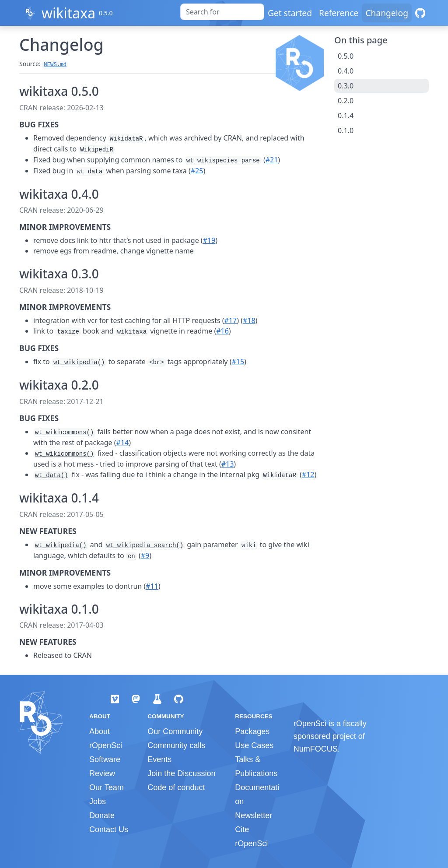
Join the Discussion (181, 773)
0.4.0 (346, 71)
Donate (102, 815)
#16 (222, 331)
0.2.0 (346, 101)
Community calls (176, 745)
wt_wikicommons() (64, 432)
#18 (249, 320)
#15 (238, 362)
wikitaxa (68, 13)
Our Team (107, 787)
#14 (122, 443)
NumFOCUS (316, 749)
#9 (145, 555)
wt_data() (52, 475)
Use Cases (254, 745)
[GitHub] (420, 13)
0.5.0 (346, 56)
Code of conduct (176, 787)
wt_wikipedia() (79, 362)
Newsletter (254, 815)
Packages (252, 731)
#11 (152, 586)
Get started (290, 13)
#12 (308, 474)
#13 (228, 464)
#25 (197, 171)
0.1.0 (346, 130)
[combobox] (222, 12)
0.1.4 (346, 116)
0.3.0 (346, 86)
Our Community (175, 731)
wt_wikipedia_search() (145, 545)
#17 (231, 320)
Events (159, 759)
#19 (209, 240)
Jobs (98, 801)
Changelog (387, 13)
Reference (339, 13)
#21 (272, 160)
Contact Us (109, 829)
